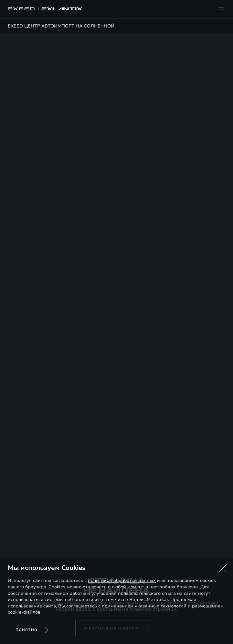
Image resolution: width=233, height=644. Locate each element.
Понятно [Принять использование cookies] (26, 630)
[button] (223, 568)
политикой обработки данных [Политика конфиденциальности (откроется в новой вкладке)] (122, 580)
